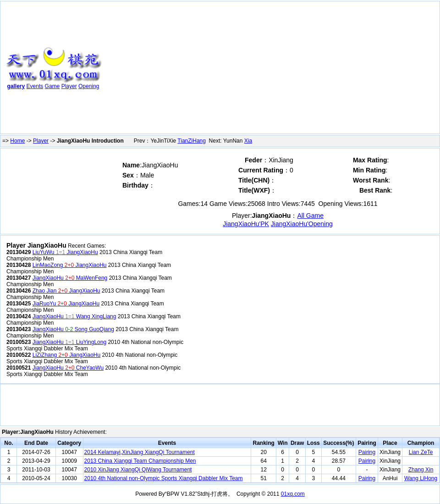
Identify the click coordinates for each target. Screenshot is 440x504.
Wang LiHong (421, 478)
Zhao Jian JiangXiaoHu (66, 291)
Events (35, 86)
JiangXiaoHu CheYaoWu (68, 368)
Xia (248, 141)
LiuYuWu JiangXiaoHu (65, 252)
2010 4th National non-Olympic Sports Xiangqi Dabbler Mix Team (164, 478)
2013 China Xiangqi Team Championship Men (140, 461)
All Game (310, 216)
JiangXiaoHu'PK (246, 224)
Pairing (367, 452)
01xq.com (293, 494)
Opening (89, 86)
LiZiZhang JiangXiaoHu (66, 355)
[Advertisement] (229, 69)
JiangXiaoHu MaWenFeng (70, 278)
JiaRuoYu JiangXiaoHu (66, 304)
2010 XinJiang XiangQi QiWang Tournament (138, 470)
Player (69, 86)
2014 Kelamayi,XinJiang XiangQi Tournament (140, 452)
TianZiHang (192, 141)
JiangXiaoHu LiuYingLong (69, 342)
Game (52, 86)
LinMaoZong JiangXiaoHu (70, 265)
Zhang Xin (421, 470)
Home (17, 141)
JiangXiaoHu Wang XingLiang (74, 316)
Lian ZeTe (421, 452)
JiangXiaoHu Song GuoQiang (73, 329)
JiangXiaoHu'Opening (302, 224)
